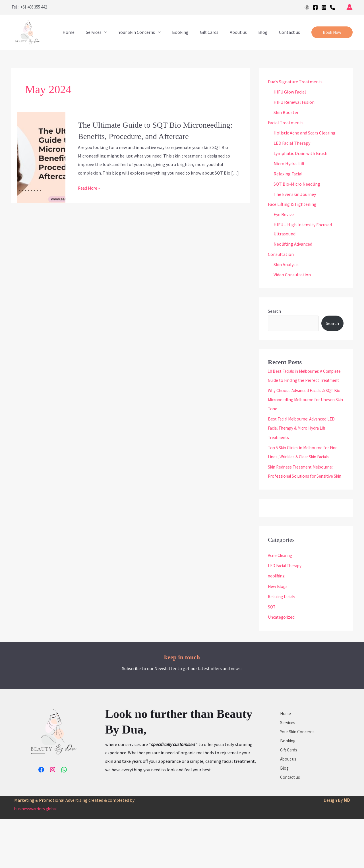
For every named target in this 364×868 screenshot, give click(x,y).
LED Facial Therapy (292, 143)
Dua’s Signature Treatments (295, 82)
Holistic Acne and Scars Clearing (305, 133)
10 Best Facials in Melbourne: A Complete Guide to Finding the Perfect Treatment (306, 380)
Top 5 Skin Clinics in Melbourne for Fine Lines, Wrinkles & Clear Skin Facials (301, 466)
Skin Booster (286, 112)
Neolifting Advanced (293, 244)
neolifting (277, 603)
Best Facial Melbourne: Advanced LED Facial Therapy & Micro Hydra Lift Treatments (304, 437)
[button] (332, 32)
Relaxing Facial (288, 174)
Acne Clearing (281, 583)
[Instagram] (324, 7)
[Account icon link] (349, 7)
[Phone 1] (332, 7)
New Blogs (278, 613)
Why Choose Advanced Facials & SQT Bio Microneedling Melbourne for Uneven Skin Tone (303, 409)
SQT (272, 634)
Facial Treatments (286, 123)
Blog (266, 32)
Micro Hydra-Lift (289, 163)
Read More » (90, 188)
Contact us (291, 32)
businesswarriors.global (38, 858)
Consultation (281, 254)
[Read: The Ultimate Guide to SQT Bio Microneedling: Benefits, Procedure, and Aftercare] (41, 157)
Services (108, 32)
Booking (191, 32)
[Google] (307, 7)
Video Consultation (292, 275)
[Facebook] (315, 7)
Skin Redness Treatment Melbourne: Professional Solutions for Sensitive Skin (303, 494)
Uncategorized (282, 644)
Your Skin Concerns (149, 32)
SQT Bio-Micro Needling (297, 184)
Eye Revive (284, 215)
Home (86, 32)
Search (274, 311)
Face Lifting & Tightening (292, 204)
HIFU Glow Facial (290, 92)
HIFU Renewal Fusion (294, 102)
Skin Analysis (286, 265)
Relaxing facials (283, 623)
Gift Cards (217, 32)
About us (244, 32)
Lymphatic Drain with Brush (300, 153)
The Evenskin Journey (295, 194)
